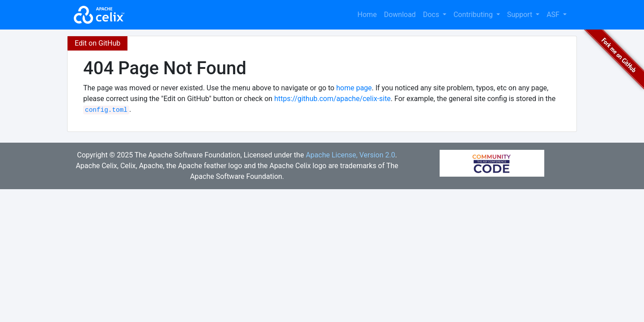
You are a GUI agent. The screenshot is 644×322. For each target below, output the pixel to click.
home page (354, 88)
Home (367, 15)
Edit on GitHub (97, 43)
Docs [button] (432, 15)
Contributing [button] (474, 15)
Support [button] (521, 15)
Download (400, 15)
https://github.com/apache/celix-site (332, 99)
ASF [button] (554, 15)
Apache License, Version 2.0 (351, 155)
